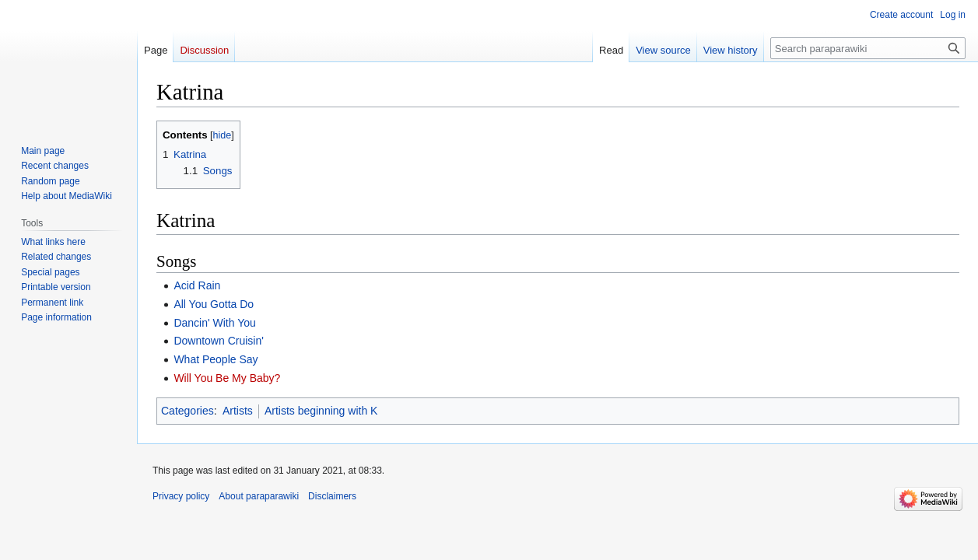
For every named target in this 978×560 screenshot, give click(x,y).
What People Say (216, 359)
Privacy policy (181, 496)
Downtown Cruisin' (219, 341)
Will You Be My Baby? (227, 378)
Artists (238, 411)
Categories (188, 411)
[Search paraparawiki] (868, 48)
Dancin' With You (214, 323)
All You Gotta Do (214, 304)
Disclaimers (332, 496)
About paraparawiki (259, 496)
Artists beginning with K (321, 411)
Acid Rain (197, 285)
